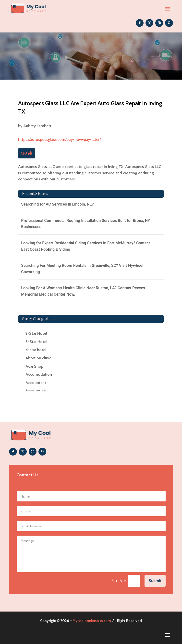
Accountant (36, 383)
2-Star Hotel (36, 333)
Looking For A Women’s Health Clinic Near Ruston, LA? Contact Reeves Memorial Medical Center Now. (83, 291)
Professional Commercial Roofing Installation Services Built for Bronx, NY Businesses (85, 224)
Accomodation (39, 374)
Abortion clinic (38, 358)
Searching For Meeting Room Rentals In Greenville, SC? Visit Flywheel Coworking (82, 269)
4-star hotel (36, 350)
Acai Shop (34, 366)
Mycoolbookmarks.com (92, 621)
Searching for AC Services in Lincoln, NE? (57, 204)
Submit (155, 581)
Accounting (36, 391)
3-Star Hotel (36, 342)
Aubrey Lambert (37, 126)
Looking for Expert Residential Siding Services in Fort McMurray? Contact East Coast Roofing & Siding (85, 246)
